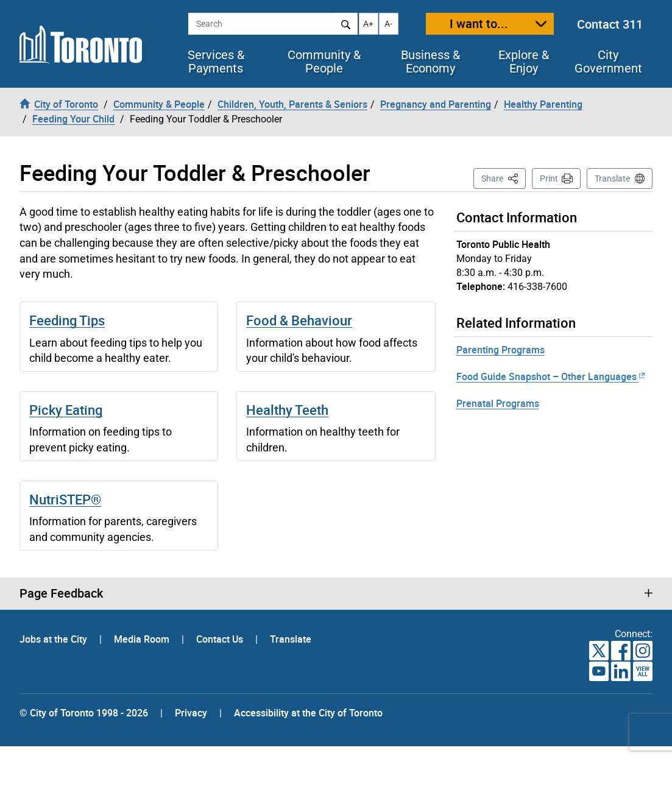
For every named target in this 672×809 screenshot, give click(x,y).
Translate (612, 178)
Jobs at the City (55, 639)
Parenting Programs (500, 350)
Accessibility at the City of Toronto (308, 713)
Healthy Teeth (287, 410)
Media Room (143, 639)
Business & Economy (430, 62)
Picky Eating (66, 410)
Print (549, 178)
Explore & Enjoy (524, 62)
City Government (608, 62)
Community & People (324, 62)
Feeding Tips (67, 320)
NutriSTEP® (65, 499)
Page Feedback (61, 593)
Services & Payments (216, 62)
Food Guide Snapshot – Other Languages (550, 376)
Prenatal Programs (498, 403)
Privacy (191, 713)
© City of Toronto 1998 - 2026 (84, 713)
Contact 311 (610, 24)
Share (504, 178)
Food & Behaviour (299, 320)
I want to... (479, 23)
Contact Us (221, 639)
